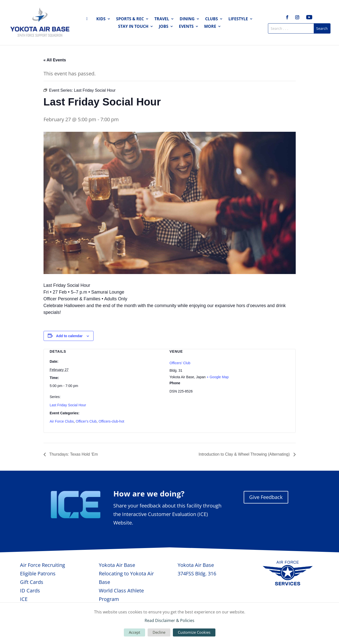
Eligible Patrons (38, 573)
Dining (187, 19)
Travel (162, 19)
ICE (24, 599)
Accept (134, 632)
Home (89, 20)
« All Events (55, 60)
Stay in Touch (133, 27)
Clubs (212, 19)
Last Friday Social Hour (68, 405)
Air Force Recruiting (43, 565)
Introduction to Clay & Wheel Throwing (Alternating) (245, 454)
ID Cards (30, 591)
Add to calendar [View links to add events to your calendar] (69, 336)
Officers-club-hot (111, 421)
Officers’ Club (180, 363)
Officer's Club (86, 421)
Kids (101, 19)
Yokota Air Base (117, 565)
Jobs (164, 27)
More (210, 27)
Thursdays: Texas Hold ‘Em (73, 454)
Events (186, 27)
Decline (159, 632)
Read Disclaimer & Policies (169, 620)
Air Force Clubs (62, 421)
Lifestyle (238, 19)
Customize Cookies (194, 632)
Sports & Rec (130, 19)
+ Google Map (218, 377)
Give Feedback (266, 497)
